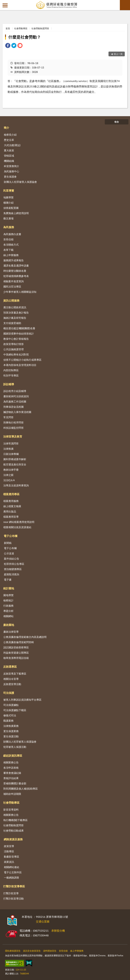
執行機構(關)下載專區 (15, 820)
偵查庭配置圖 (11, 208)
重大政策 (9, 150)
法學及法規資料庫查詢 (16, 485)
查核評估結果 (11, 778)
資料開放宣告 (50, 951)
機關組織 (9, 161)
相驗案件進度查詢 (14, 281)
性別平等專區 (11, 375)
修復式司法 (10, 715)
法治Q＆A (9, 480)
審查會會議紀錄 (12, 773)
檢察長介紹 (10, 135)
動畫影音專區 (12, 857)
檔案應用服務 (11, 501)
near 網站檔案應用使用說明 (19, 522)
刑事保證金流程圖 (14, 407)
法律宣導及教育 (13, 436)
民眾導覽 (9, 191)
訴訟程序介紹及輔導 (15, 391)
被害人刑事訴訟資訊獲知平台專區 (22, 700)
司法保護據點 (11, 705)
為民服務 (9, 227)
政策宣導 (9, 846)
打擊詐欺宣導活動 (14, 898)
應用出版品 (10, 511)
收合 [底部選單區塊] (117, 122)
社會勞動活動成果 (14, 831)
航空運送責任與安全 (15, 464)
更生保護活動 (11, 736)
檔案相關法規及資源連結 (17, 527)
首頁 (8, 28)
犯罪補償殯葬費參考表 (16, 276)
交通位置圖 (43, 921)
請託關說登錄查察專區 (16, 647)
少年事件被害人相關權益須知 (20, 292)
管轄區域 (9, 156)
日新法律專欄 (11, 454)
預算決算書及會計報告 (16, 313)
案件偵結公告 (12, 559)
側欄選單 (5, 5)
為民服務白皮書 (12, 234)
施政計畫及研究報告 (15, 318)
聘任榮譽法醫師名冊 (15, 271)
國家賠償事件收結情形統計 (19, 333)
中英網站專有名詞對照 (16, 354)
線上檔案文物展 (12, 506)
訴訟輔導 (9, 384)
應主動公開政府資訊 (15, 307)
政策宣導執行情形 (14, 344)
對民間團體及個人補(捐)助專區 (21, 789)
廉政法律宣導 (11, 632)
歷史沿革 (9, 140)
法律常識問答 (11, 443)
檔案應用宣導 (11, 517)
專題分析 (8, 611)
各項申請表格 (11, 768)
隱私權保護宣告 (13, 951)
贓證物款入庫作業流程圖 (17, 412)
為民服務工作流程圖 (15, 401)
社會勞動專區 (21, 28)
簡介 (6, 128)
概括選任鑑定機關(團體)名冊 (19, 328)
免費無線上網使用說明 (16, 213)
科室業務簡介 (12, 166)
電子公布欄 (10, 536)
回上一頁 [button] (118, 54)
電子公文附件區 (13, 872)
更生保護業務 (11, 731)
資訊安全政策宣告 (32, 951)
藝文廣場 (8, 218)
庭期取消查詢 (12, 574)
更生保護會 (10, 177)
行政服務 (8, 606)
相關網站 (8, 616)
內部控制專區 (11, 370)
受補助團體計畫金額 (15, 783)
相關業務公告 (11, 762)
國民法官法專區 (12, 286)
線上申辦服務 (11, 255)
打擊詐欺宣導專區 (14, 886)
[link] (8, 46)
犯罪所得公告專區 (14, 564)
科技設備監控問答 (14, 428)
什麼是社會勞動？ (25, 37)
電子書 (8, 580)
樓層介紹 (8, 203)
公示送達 (9, 553)
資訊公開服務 (11, 300)
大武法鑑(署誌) (12, 145)
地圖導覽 (8, 197)
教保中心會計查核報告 (16, 339)
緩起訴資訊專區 (13, 756)
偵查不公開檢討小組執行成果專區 (22, 360)
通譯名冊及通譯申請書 (16, 266)
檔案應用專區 (11, 494)
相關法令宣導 (11, 679)
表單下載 (8, 250)
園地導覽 (8, 595)
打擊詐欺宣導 (11, 893)
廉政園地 (9, 625)
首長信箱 (8, 239)
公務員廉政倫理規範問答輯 (19, 642)
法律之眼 (8, 475)
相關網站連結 (12, 867)
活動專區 (9, 851)
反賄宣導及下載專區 (15, 674)
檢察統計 (8, 600)
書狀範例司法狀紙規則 (16, 396)
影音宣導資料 (11, 810)
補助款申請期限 (12, 794)
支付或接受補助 (12, 323)
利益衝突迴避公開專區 (16, 653)
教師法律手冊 (11, 470)
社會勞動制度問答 (40, 28)
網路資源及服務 (13, 839)
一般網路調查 (12, 878)
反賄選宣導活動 (12, 684)
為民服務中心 (12, 171)
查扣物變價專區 (13, 569)
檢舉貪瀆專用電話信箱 (16, 658)
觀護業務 (8, 721)
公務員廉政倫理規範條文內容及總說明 (25, 637)
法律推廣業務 (11, 726)
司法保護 (9, 693)
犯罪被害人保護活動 (15, 747)
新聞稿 (8, 543)
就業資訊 (9, 862)
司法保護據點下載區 (15, 710)
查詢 (125, 5)
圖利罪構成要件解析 (15, 459)
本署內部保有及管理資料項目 (20, 365)
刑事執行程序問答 (14, 422)
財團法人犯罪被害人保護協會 (20, 182)
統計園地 (9, 588)
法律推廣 (8, 449)
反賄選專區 (10, 667)
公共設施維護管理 (14, 349)
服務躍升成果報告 (14, 260)
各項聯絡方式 (11, 245)
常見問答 (8, 417)
